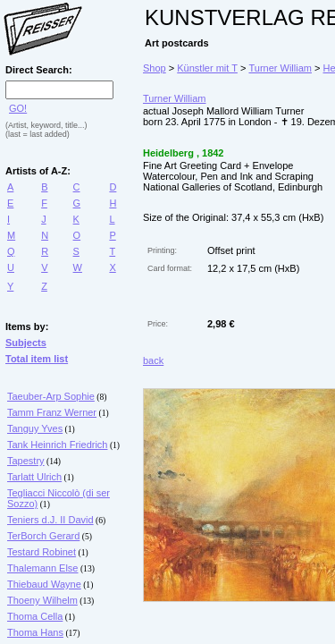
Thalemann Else (43, 568)
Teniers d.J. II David (50, 520)
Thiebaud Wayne (44, 584)
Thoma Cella (35, 616)
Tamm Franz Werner (52, 412)
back (153, 360)
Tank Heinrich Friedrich (57, 445)
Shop (155, 68)
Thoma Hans (35, 632)
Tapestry (26, 461)
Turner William (280, 68)
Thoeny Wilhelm (42, 600)
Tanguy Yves (35, 428)
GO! (18, 108)
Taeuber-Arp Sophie (51, 396)
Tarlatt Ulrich (34, 477)
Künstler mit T (207, 68)
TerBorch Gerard (43, 536)
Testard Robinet (42, 552)
